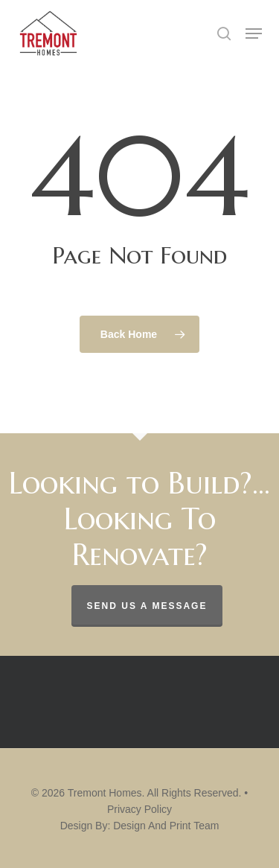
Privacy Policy (139, 809)
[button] (254, 33)
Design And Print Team (166, 826)
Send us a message (147, 606)
